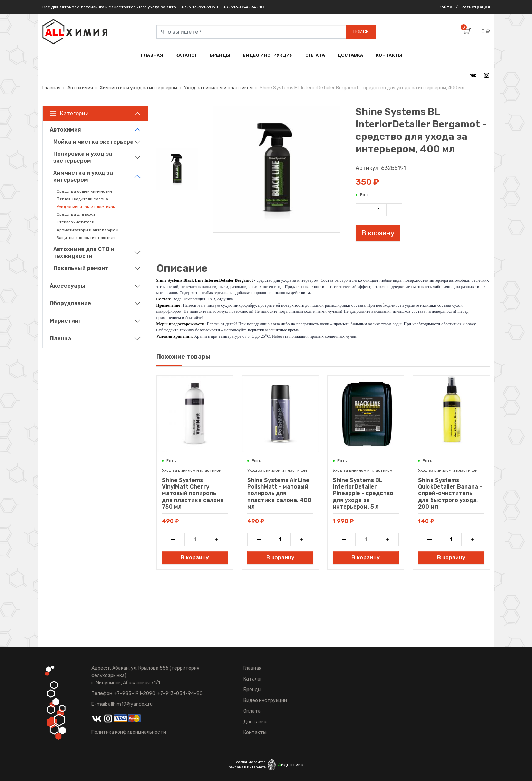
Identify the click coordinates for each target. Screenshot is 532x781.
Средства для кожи (76, 214)
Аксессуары (67, 286)
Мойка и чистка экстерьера (93, 142)
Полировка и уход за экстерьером (83, 157)
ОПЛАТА (315, 55)
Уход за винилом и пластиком (218, 88)
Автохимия (80, 88)
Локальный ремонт (81, 268)
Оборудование (70, 303)
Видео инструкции (265, 700)
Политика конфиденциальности (129, 732)
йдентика (291, 765)
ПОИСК (361, 32)
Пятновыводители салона (82, 199)
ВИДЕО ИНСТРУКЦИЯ (268, 55)
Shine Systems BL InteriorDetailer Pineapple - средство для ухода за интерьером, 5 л (363, 493)
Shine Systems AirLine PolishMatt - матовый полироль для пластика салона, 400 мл (279, 493)
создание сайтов (251, 762)
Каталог (253, 679)
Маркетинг (65, 321)
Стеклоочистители (75, 222)
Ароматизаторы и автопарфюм (88, 230)
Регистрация (476, 7)
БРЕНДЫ (220, 55)
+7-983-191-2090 (200, 7)
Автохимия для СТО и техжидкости (84, 253)
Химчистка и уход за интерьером (138, 88)
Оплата (252, 711)
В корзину (378, 233)
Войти (445, 7)
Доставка (255, 722)
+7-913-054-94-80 (244, 7)
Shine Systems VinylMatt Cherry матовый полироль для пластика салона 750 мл (193, 493)
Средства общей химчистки (84, 191)
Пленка (60, 339)
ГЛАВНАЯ (152, 55)
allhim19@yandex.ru (130, 704)
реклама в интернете (247, 767)
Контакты (255, 732)
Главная (51, 88)
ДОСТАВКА (350, 55)
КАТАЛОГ (186, 55)
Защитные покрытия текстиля (86, 238)
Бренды (252, 690)
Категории (69, 114)
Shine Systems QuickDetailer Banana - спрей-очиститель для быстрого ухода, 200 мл (450, 493)
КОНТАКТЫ (389, 55)
